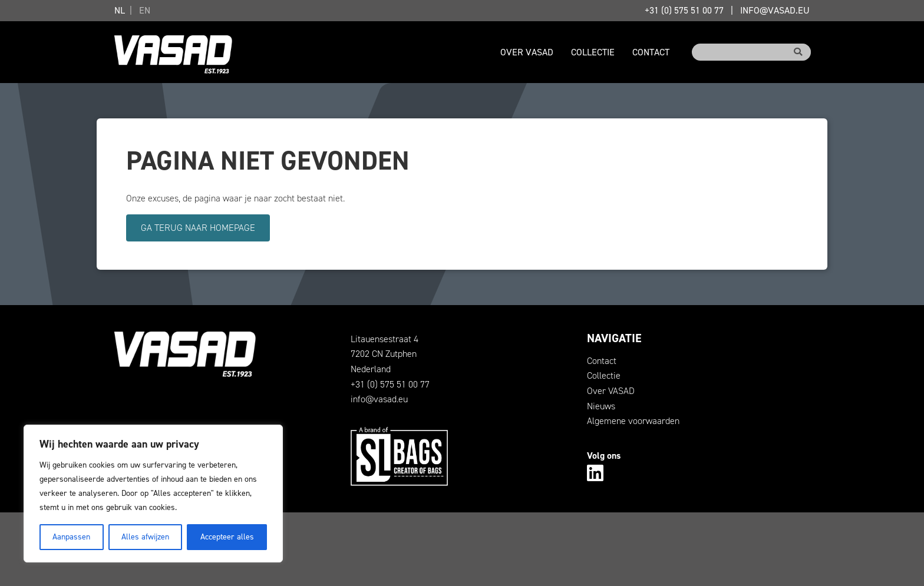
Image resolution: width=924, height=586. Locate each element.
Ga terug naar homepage (198, 228)
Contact (651, 52)
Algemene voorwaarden (633, 421)
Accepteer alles (227, 537)
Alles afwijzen (145, 537)
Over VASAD (527, 52)
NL (120, 10)
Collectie (593, 52)
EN (145, 10)
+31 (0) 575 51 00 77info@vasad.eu (727, 10)
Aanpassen (71, 537)
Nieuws (601, 406)
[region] (153, 494)
